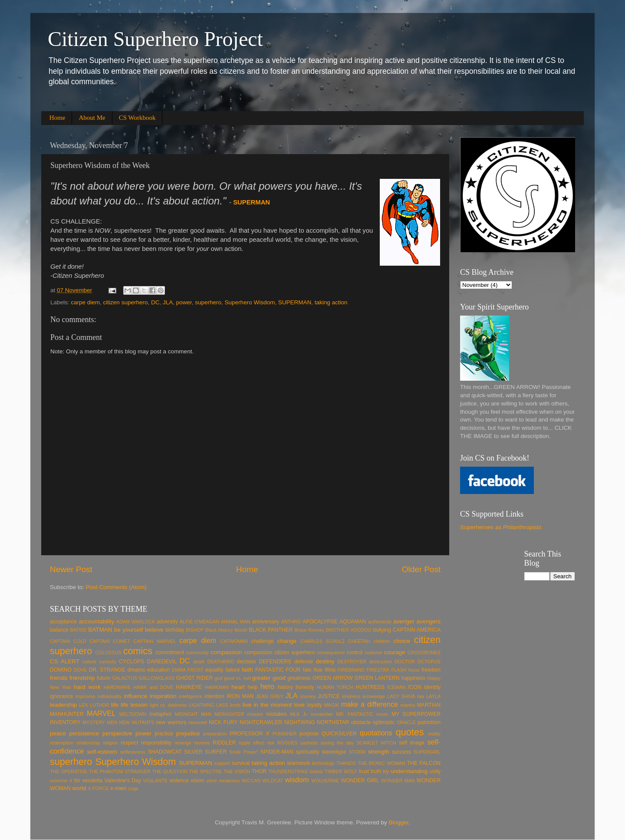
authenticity (380, 622)
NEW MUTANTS (137, 722)
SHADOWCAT (164, 752)
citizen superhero (126, 302)
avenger (404, 621)
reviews (202, 743)
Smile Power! (243, 752)
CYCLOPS (132, 662)
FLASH (399, 670)
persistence (84, 733)
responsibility (156, 743)
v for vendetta (86, 781)
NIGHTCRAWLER (261, 722)
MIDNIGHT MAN (193, 714)
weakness (229, 781)
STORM (357, 752)
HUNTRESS (370, 687)
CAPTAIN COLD (68, 641)
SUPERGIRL (427, 752)
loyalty (314, 705)
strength (379, 752)
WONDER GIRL (360, 781)
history (285, 687)
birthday (175, 630)
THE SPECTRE (205, 771)
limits (235, 705)
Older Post (421, 569)
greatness (299, 678)
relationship (88, 743)
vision (197, 781)
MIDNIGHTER (229, 714)
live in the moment (267, 705)
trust (364, 771)
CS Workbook (137, 118)
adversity (167, 622)
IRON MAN (240, 696)
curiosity (108, 662)
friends (59, 678)
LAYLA (433, 696)
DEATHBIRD (221, 662)
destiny (325, 661)
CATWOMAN (234, 641)
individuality (110, 696)
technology (323, 763)
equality (214, 670)
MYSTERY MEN (100, 722)
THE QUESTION (169, 771)
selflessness (133, 752)
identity (432, 687)
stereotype (334, 752)
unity (435, 771)
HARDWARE (117, 687)
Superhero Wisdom (250, 302)
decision (247, 662)
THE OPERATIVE (69, 771)
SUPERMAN (295, 302)
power (184, 302)
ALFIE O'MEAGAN (199, 622)
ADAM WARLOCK (136, 622)
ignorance (61, 696)
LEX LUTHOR (94, 705)
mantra (408, 705)
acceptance (63, 622)
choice (402, 641)
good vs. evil (237, 678)
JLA (168, 302)
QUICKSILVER (339, 734)
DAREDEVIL (162, 662)
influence (135, 696)
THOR (259, 771)
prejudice (188, 733)
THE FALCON (424, 763)
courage (395, 652)
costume (373, 652)
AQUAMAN (353, 622)
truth (376, 771)
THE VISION (237, 771)
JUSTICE (329, 696)
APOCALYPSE (320, 622)
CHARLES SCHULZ (322, 641)
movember (322, 714)
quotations (376, 733)
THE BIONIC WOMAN (382, 763)
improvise (86, 696)
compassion (226, 652)
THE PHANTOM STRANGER (120, 771)
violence (179, 781)
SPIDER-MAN (276, 752)
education (159, 670)
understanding (409, 771)
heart (238, 687)
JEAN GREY (270, 696)
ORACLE (406, 722)
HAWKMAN (217, 687)
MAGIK (332, 705)
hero (267, 686)
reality (434, 734)
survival (241, 763)
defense (304, 662)
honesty (305, 687)
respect (129, 743)
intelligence (191, 696)
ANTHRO (291, 622)
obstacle (361, 722)
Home (58, 118)
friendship (82, 678)
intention (214, 696)
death (199, 662)
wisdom (297, 780)
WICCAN (251, 781)
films (330, 670)
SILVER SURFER (205, 752)
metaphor (160, 714)
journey (308, 696)
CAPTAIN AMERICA (417, 630)
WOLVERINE (325, 781)
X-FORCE (98, 788)
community (197, 652)
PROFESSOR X (249, 734)
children (382, 641)
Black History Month (226, 630)
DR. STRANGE (107, 670)
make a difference (370, 704)
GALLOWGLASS (157, 678)
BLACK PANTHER (271, 630)
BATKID (79, 630)
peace (58, 733)
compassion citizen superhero (280, 652)
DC (155, 302)
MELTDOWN (133, 714)
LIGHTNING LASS (209, 705)
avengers (429, 621)
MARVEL (101, 713)
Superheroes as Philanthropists (501, 527)
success (401, 752)
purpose (309, 734)
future (104, 678)
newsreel (198, 722)
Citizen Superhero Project (155, 39)
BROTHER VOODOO (349, 630)
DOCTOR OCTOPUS (418, 662)
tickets (317, 771)
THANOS (346, 763)
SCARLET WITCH (376, 743)
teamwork (298, 763)
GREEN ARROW (333, 678)
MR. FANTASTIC (354, 714)
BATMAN (100, 630)
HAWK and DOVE (153, 687)
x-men (118, 788)
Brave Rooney (309, 630)
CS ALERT (65, 661)
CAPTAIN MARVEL (155, 641)
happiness (413, 678)
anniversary (265, 622)
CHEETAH (359, 641)
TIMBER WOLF (341, 771)
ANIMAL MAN (236, 622)
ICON (414, 687)
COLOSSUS (109, 652)
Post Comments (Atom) (116, 587)
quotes (410, 732)
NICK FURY (223, 722)
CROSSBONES (424, 652)
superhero (208, 302)
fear (318, 670)
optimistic (384, 722)
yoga (133, 788)
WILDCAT (273, 781)
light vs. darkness (168, 705)
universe (59, 781)
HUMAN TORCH (335, 687)
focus (414, 670)
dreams (136, 670)
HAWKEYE (189, 687)
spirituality (308, 752)
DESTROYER (352, 662)
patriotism (429, 722)
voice (212, 781)
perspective (117, 733)
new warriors (171, 722)
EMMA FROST (188, 670)
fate (307, 670)
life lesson (134, 705)
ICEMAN (396, 687)
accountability (96, 621)
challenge (263, 641)
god (218, 678)
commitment (170, 652)
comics (138, 651)
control (355, 652)
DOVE (81, 670)
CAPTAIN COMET (110, 641)
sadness (309, 743)
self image (412, 743)
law (421, 696)
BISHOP (195, 630)
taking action (331, 302)
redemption (62, 743)
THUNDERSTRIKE (288, 771)
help (253, 687)
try (386, 771)
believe (154, 630)
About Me (92, 118)
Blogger (399, 822)
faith (247, 670)
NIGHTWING (300, 722)
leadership (63, 705)
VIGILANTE (155, 781)
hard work (87, 687)
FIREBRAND (351, 670)
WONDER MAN (398, 781)
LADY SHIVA (401, 696)
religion (110, 743)
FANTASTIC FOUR (278, 670)
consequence (331, 652)
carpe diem (85, 302)
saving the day (337, 743)
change (287, 641)
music (382, 714)
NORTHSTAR (333, 722)
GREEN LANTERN (377, 678)
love (300, 705)
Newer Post (71, 569)
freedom (431, 670)
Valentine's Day (123, 781)
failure (233, 670)
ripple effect (252, 743)
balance (59, 630)
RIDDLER (224, 743)
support (222, 763)
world (79, 788)
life (115, 705)
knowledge (374, 696)
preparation (215, 734)
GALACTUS (125, 678)
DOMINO (61, 670)
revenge (183, 743)
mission (255, 714)
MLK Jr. (299, 714)
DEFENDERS (275, 662)
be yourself (129, 630)
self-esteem (102, 752)
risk (271, 743)
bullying (382, 630)
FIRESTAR (378, 670)
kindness (351, 696)
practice (164, 734)
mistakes (276, 714)
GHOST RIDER (195, 678)
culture (89, 662)
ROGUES (288, 743)
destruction (380, 662)
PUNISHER (285, 734)
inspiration (163, 696)
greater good (269, 678)
